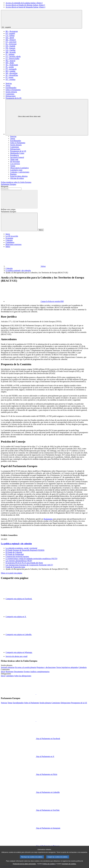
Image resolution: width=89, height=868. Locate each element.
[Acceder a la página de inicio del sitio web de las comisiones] (3, 672)
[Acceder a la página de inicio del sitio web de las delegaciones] (3, 676)
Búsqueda (5, 186)
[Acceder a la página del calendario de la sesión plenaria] (83, 667)
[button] (36, 694)
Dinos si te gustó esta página (12, 573)
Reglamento (48, 519)
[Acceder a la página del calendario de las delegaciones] (10, 676)
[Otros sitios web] (47, 117)
